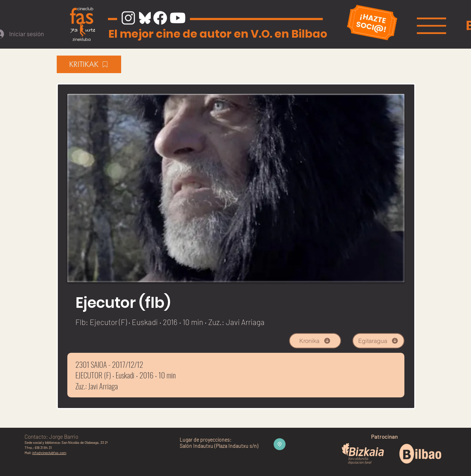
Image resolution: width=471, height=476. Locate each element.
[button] (431, 26)
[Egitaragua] (378, 341)
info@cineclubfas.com (49, 453)
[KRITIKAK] (89, 64)
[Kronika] (315, 341)
